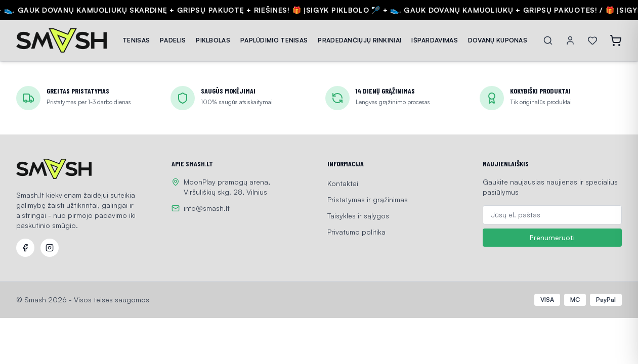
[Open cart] (616, 40)
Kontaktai (343, 183)
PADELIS (173, 40)
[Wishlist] (592, 40)
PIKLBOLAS (213, 40)
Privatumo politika (356, 232)
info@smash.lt (207, 208)
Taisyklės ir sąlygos (358, 216)
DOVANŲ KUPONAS (498, 40)
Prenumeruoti (552, 238)
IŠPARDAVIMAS (435, 40)
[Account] (570, 40)
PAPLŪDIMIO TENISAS (274, 40)
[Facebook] (25, 248)
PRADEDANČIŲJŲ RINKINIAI (359, 40)
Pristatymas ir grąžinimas (368, 199)
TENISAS (136, 40)
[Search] (548, 40)
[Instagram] (50, 248)
